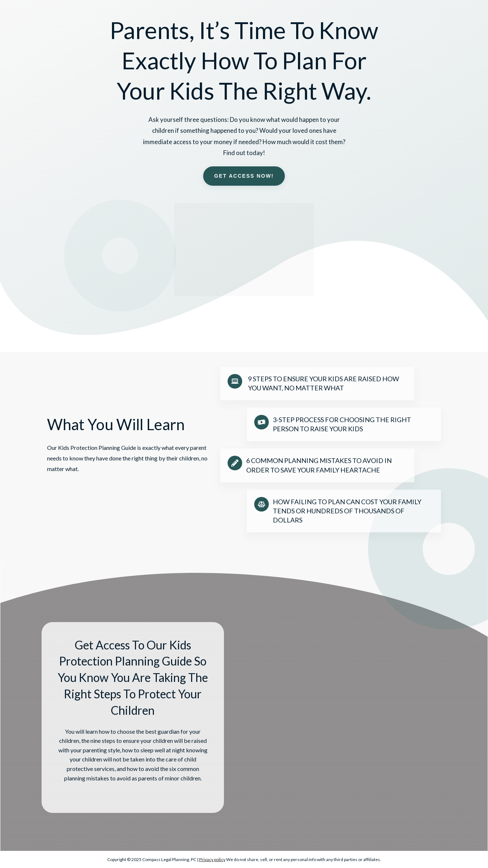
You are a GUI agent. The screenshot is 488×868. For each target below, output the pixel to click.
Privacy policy (212, 859)
